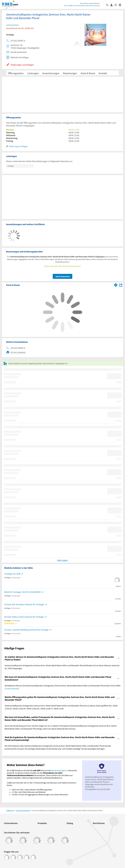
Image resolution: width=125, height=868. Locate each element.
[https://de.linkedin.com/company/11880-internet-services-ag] (27, 857)
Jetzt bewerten (62, 276)
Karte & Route (88, 73)
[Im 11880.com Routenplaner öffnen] (116, 285)
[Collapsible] (118, 658)
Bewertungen (70, 73)
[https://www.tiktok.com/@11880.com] (20, 857)
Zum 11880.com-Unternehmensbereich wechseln (82, 6)
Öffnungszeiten (16, 73)
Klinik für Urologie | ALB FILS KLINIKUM (22, 592)
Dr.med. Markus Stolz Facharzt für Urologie (24, 617)
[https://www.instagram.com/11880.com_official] (13, 857)
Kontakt (103, 73)
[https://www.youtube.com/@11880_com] (33, 857)
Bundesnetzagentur (60, 770)
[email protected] (12, 689)
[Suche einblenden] (108, 5)
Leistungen (33, 73)
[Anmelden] (112, 5)
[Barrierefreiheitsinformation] (117, 5)
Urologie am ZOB (12, 574)
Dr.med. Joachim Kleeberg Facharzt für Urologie (26, 630)
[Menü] (121, 5)
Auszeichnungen (51, 73)
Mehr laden (62, 560)
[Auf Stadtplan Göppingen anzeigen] (121, 285)
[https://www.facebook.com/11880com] (7, 857)
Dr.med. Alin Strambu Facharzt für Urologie (24, 604)
